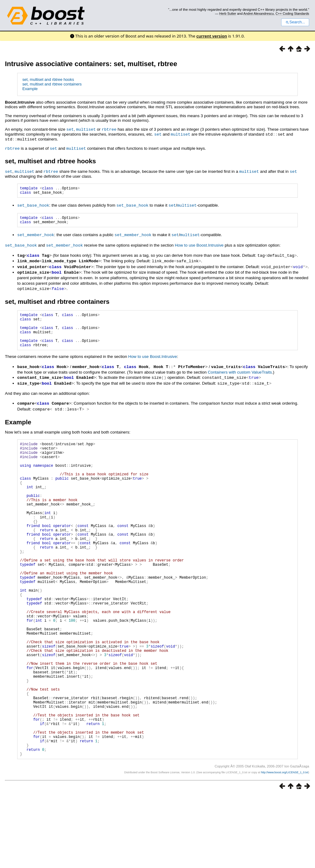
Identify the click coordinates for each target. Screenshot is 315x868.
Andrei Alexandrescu (259, 14)
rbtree (109, 129)
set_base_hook (33, 205)
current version (212, 36)
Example (30, 89)
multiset (86, 129)
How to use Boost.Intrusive (199, 247)
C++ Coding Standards (292, 14)
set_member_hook (36, 236)
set (70, 129)
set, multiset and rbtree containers (52, 84)
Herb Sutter (228, 14)
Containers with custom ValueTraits (240, 379)
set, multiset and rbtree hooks (48, 79)
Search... (295, 22)
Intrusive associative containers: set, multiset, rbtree (91, 64)
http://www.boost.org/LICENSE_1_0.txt (285, 845)
